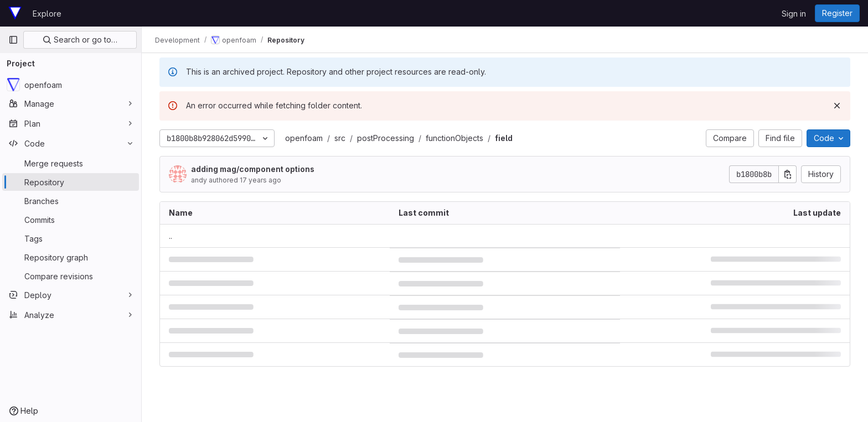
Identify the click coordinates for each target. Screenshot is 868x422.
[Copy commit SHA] (788, 174)
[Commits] (71, 220)
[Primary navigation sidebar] (13, 40)
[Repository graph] (71, 257)
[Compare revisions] (71, 276)
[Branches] (71, 201)
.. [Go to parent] (170, 236)
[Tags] (71, 238)
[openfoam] (71, 85)
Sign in (794, 14)
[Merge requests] (71, 163)
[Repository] (71, 182)
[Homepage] (15, 13)
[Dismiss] (837, 106)
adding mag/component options (253, 169)
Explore (47, 14)
